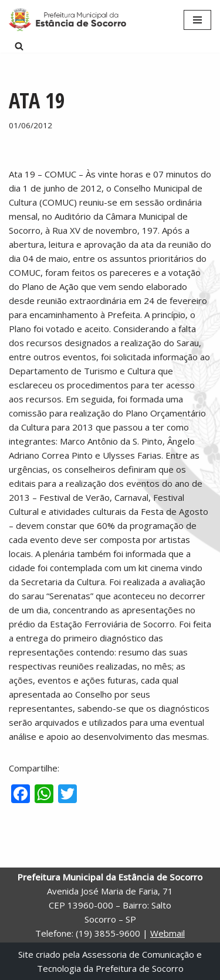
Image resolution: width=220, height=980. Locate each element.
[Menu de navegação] (197, 20)
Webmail (167, 933)
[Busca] (19, 46)
